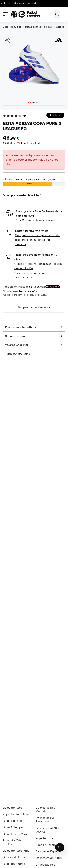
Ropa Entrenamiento (49, 845)
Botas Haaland (13, 821)
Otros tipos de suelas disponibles (23, 195)
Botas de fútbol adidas (39, 27)
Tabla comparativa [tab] (18, 353)
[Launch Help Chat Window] (60, 847)
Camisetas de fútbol (49, 858)
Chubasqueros (45, 865)
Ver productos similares (34, 307)
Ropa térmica (44, 838)
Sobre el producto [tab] (17, 336)
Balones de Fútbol (15, 857)
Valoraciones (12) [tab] (16, 345)
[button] (41, 195)
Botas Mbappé (13, 827)
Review (34, 103)
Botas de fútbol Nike (16, 851)
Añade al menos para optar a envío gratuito (30, 179)
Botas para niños (14, 864)
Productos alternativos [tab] (20, 327)
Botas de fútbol (12, 27)
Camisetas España (48, 851)
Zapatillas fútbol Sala (17, 814)
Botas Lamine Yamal (16, 834)
